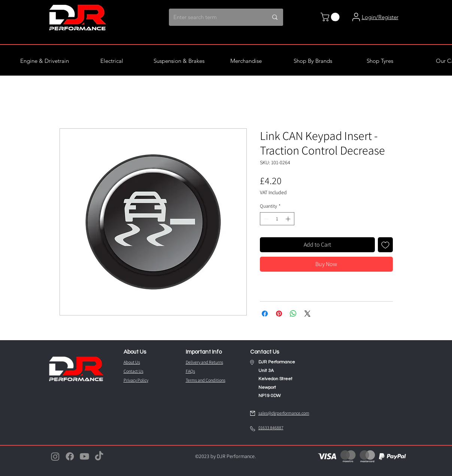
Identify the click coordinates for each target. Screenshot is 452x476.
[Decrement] (266, 219)
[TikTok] (99, 456)
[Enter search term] (212, 17)
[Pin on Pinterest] (279, 314)
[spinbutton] (277, 219)
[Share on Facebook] (265, 314)
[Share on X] (307, 314)
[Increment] (289, 219)
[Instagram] (55, 456)
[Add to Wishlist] (385, 245)
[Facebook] (70, 456)
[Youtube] (84, 456)
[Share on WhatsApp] (293, 314)
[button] (331, 17)
